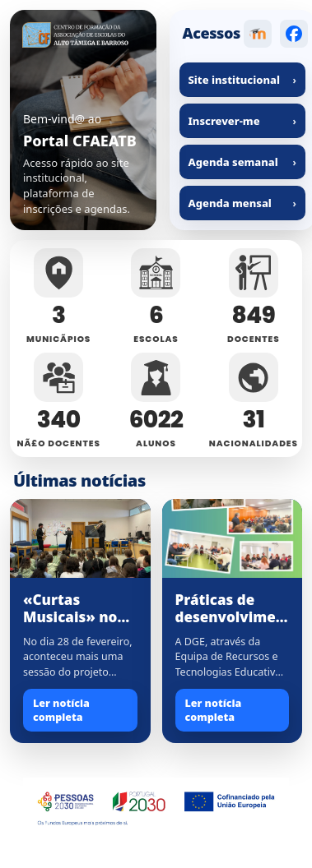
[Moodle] (258, 34)
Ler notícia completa (61, 710)
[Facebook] (294, 34)
